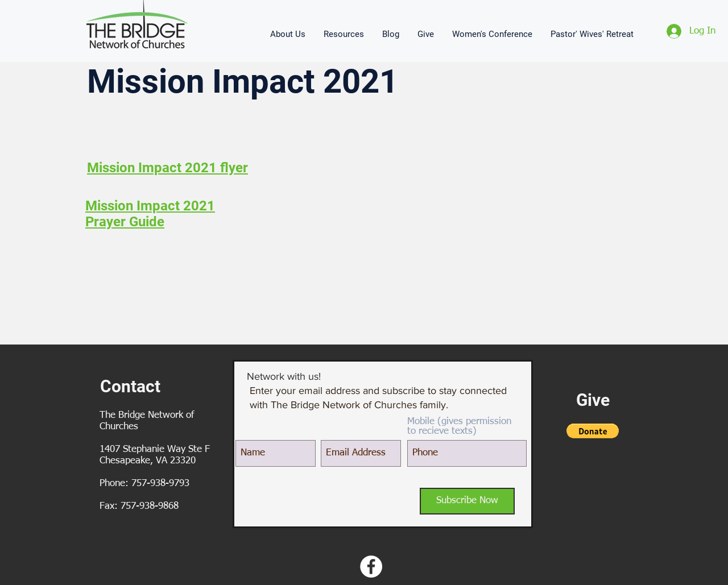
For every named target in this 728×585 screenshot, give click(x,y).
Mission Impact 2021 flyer (167, 168)
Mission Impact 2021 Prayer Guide (150, 214)
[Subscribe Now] (467, 501)
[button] (288, 34)
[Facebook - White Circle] (371, 567)
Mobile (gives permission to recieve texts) (459, 426)
